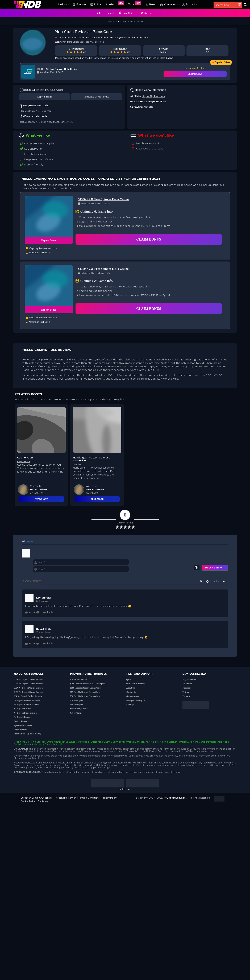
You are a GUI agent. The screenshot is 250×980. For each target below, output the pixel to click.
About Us (131, 688)
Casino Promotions (79, 680)
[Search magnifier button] (245, 5)
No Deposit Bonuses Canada (26, 705)
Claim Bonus (149, 239)
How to (77, 464)
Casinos (63, 4)
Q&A (129, 680)
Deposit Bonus (45, 97)
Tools (135, 3)
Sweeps (148, 13)
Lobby (98, 4)
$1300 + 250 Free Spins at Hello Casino (57, 69)
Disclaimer (43, 801)
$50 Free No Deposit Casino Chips (85, 696)
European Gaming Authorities (37, 798)
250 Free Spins (77, 700)
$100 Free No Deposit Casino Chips (86, 688)
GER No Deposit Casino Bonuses (29, 692)
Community (171, 4)
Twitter (186, 692)
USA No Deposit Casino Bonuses (28, 680)
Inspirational (24, 462)
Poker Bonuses (20, 730)
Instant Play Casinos (79, 709)
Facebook (187, 688)
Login (27, 541)
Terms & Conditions (89, 798)
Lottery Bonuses (21, 721)
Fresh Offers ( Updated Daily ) (27, 734)
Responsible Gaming (65, 798)
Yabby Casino (76, 713)
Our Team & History (136, 684)
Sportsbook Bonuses (23, 725)
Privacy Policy (109, 798)
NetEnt (164, 52)
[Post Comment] (215, 568)
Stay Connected (189, 680)
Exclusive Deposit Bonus (97, 97)
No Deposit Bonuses (23, 717)
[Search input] (226, 5)
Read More (41, 499)
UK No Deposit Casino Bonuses (28, 696)
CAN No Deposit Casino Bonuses (29, 688)
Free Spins (108, 13)
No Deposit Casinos (22, 709)
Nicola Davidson (39, 490)
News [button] (152, 4)
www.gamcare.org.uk (136, 700)
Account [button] (191, 4)
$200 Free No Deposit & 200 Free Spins (88, 684)
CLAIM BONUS (195, 74)
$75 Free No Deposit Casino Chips (85, 692)
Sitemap (130, 705)
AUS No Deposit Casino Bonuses (28, 684)
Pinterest (186, 696)
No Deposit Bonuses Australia (27, 700)
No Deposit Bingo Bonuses (26, 713)
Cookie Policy (28, 801)
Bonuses (81, 4)
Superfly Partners (154, 96)
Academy (115, 3)
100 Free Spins (77, 705)
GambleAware (133, 696)
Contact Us (131, 692)
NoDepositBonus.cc (65, 742)
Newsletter (187, 684)
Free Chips (129, 13)
